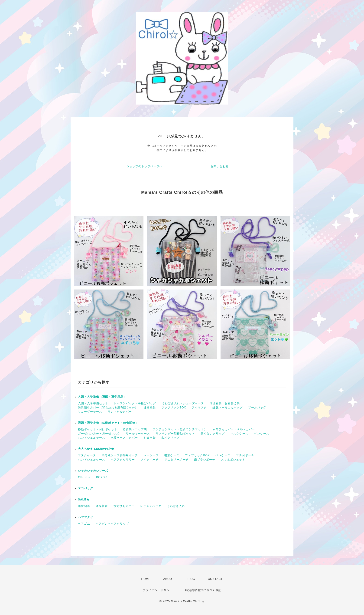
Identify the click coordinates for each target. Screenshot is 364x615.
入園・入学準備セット (93, 403)
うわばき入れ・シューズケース (183, 403)
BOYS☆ (102, 477)
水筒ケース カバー (124, 438)
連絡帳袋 (150, 408)
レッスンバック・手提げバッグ (135, 403)
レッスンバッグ (151, 506)
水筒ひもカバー (124, 506)
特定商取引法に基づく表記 (203, 590)
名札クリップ (170, 438)
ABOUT (169, 579)
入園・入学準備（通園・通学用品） (102, 397)
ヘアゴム (84, 524)
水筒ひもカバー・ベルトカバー (234, 429)
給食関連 (84, 506)
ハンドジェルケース (92, 438)
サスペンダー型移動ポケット (175, 434)
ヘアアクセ (86, 517)
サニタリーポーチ (176, 460)
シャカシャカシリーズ (93, 471)
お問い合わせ (220, 166)
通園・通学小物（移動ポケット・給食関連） (108, 423)
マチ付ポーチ (245, 455)
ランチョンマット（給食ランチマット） (180, 429)
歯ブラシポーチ (205, 460)
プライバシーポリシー (158, 590)
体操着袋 (102, 506)
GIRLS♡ (84, 477)
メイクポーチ (150, 460)
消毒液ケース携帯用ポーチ (120, 455)
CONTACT (215, 579)
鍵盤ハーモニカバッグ (227, 408)
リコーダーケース (90, 412)
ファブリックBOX (174, 408)
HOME (146, 579)
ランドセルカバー (120, 412)
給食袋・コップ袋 (135, 429)
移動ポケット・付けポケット (98, 429)
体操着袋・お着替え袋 (225, 403)
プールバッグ (257, 408)
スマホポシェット (233, 460)
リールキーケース (138, 434)
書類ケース (172, 455)
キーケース (151, 455)
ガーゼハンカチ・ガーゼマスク (99, 434)
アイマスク (199, 408)
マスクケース (239, 434)
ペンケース (262, 434)
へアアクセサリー (123, 460)
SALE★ (84, 500)
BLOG (191, 579)
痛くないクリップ (213, 434)
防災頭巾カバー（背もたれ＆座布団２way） (108, 408)
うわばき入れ (176, 506)
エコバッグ (86, 488)
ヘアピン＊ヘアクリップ (112, 524)
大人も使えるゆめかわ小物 (96, 449)
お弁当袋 (150, 438)
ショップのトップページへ (144, 166)
